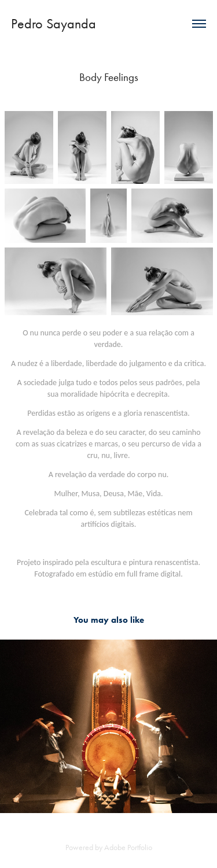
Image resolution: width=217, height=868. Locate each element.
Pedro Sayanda (54, 24)
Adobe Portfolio (128, 847)
